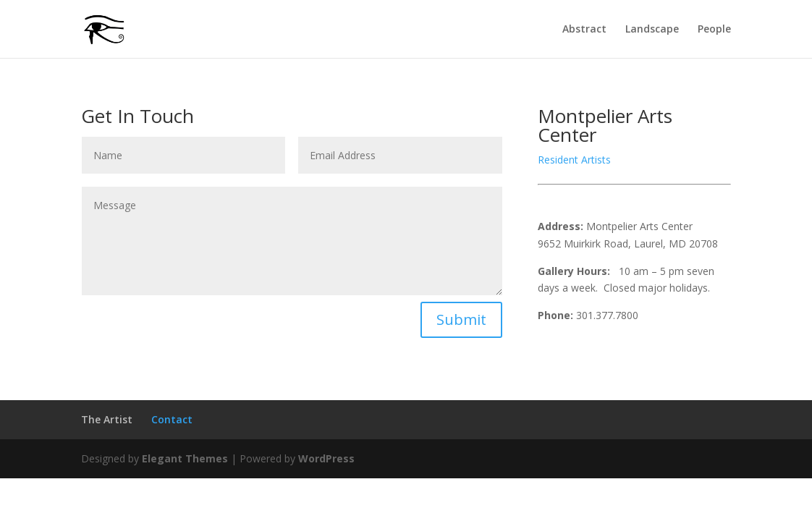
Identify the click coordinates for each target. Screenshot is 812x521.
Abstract (584, 30)
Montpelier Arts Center (605, 125)
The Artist (107, 419)
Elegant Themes (185, 458)
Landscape (652, 30)
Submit (461, 319)
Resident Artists (574, 160)
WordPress (326, 458)
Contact (172, 419)
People (714, 30)
